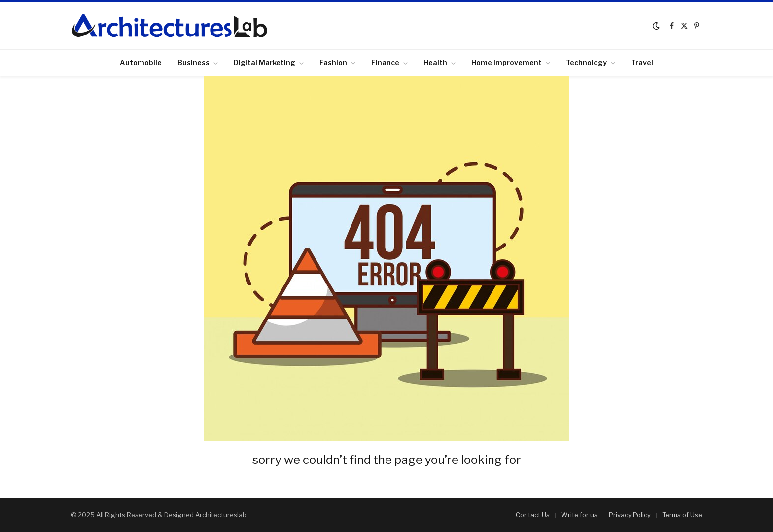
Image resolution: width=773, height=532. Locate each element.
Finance (385, 62)
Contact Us (533, 515)
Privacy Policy (630, 515)
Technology (586, 62)
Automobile (141, 62)
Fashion (333, 62)
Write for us (579, 515)
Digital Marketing (264, 62)
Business (193, 62)
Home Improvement (507, 62)
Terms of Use (682, 515)
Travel (642, 62)
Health (435, 62)
